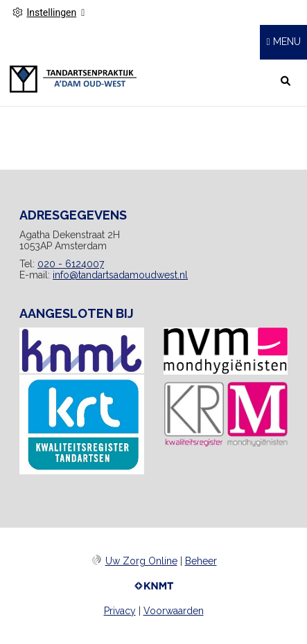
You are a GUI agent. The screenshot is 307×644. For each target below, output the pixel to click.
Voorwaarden (174, 611)
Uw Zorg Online (141, 561)
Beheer (201, 561)
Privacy (120, 611)
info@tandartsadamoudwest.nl (120, 275)
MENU (287, 42)
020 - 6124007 (71, 264)
